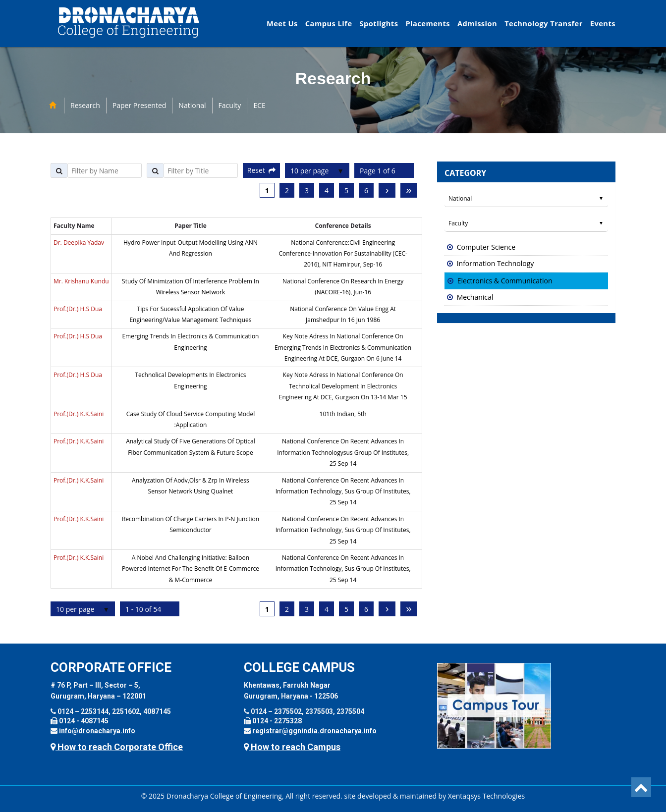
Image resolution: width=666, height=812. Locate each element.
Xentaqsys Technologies (486, 796)
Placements (428, 23)
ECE (259, 105)
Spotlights (379, 23)
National (192, 105)
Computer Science (486, 247)
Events (603, 23)
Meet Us (282, 23)
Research (85, 105)
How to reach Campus (292, 747)
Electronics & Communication (505, 281)
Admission (477, 23)
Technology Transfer (544, 23)
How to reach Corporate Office (117, 747)
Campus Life (329, 23)
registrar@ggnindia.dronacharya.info (314, 731)
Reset (261, 170)
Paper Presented (139, 105)
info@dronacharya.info (97, 731)
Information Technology (496, 263)
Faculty (230, 105)
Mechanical (475, 297)
